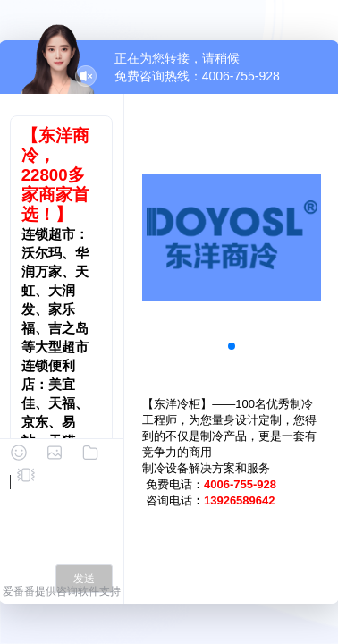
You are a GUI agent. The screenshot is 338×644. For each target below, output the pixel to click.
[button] (232, 346)
